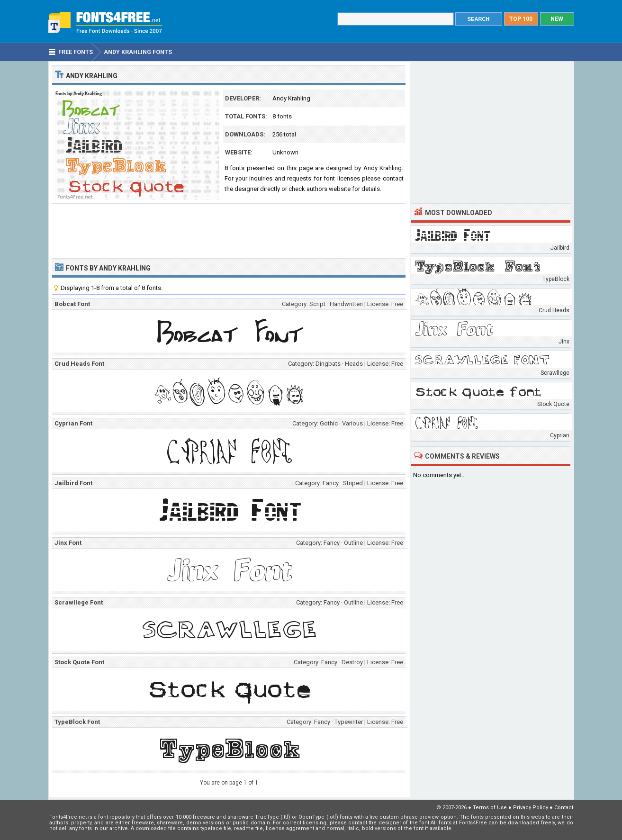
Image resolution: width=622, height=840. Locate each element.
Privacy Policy (531, 808)
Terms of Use (490, 808)
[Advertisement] (229, 230)
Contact (564, 808)
